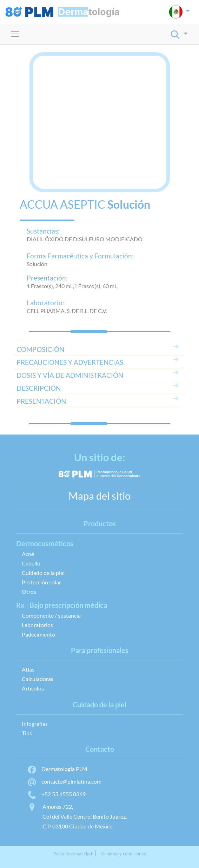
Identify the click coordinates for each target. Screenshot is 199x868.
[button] (180, 12)
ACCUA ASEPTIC (62, 204)
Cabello (31, 563)
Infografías (35, 724)
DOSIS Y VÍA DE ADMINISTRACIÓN (70, 375)
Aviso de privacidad (73, 854)
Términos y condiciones (123, 854)
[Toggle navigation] (15, 34)
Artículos (33, 688)
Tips (27, 733)
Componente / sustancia (51, 615)
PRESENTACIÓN (41, 401)
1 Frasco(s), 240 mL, (50, 286)
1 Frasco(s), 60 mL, (96, 286)
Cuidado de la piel (43, 573)
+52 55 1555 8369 (56, 794)
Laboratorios (37, 625)
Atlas (28, 669)
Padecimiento (38, 634)
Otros (29, 592)
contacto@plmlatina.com (64, 781)
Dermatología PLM (57, 769)
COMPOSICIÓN (40, 349)
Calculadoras (38, 679)
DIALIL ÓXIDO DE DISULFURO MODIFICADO (85, 239)
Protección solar (41, 582)
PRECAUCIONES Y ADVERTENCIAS (70, 362)
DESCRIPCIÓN (39, 388)
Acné (28, 554)
